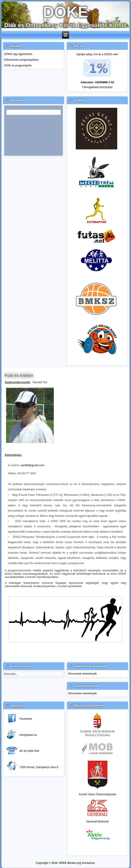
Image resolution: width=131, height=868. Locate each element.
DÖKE (65, 12)
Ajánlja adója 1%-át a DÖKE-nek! (97, 54)
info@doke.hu (28, 735)
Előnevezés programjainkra (21, 60)
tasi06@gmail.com (33, 465)
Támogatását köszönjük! (97, 87)
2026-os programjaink (18, 65)
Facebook (26, 719)
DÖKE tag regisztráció (18, 54)
